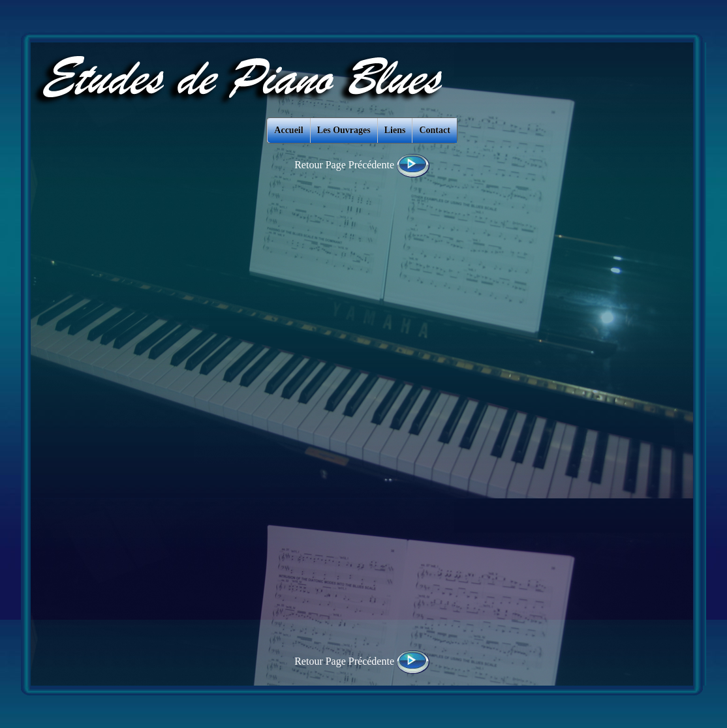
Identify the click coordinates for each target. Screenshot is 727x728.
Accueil (288, 130)
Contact (434, 130)
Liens (395, 130)
